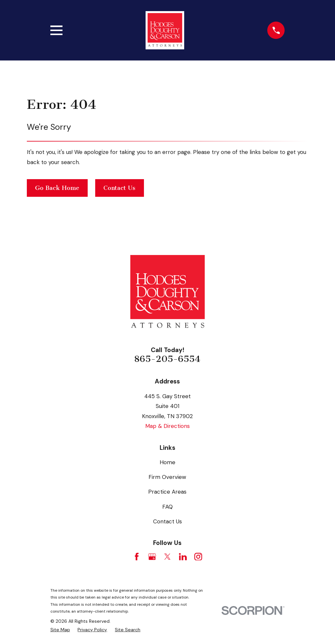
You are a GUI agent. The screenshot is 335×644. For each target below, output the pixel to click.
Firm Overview (167, 477)
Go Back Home (57, 188)
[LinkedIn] (183, 557)
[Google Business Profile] (152, 557)
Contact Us (119, 188)
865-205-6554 (167, 359)
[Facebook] (137, 557)
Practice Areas (167, 492)
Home (167, 462)
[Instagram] (198, 557)
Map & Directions (167, 426)
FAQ (167, 507)
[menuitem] (60, 630)
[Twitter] (167, 557)
